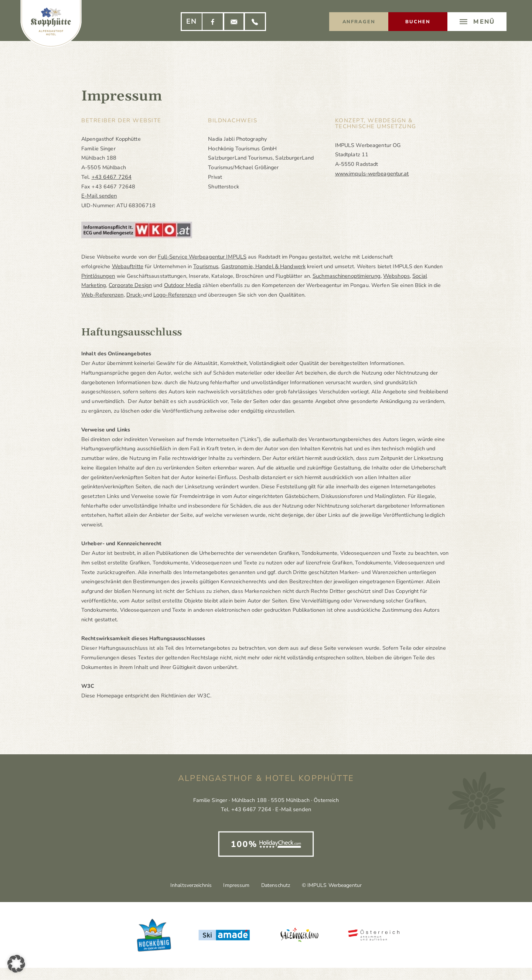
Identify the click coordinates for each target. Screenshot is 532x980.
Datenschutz (278, 885)
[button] (16, 964)
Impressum (234, 885)
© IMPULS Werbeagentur (338, 885)
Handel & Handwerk (278, 266)
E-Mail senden (99, 196)
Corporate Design (129, 285)
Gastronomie (236, 266)
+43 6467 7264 (112, 177)
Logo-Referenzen (174, 295)
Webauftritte (127, 266)
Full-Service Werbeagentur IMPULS (201, 257)
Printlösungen (98, 276)
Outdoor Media (181, 285)
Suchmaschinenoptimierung (345, 276)
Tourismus (205, 266)
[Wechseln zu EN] (192, 22)
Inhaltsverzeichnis (184, 885)
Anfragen (359, 22)
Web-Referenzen (102, 295)
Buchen (418, 22)
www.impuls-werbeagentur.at (371, 174)
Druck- (134, 295)
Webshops (394, 276)
